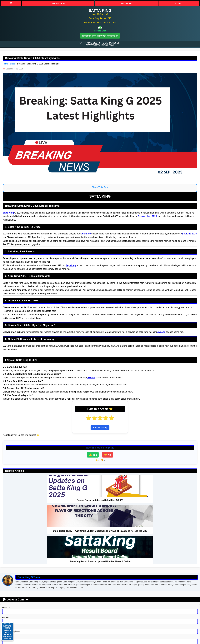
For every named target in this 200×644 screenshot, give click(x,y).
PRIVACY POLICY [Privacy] (73, 620)
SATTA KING (126, 3)
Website (6, 569)
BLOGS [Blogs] (132, 620)
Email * (6, 559)
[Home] (11, 3)
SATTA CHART (58, 3)
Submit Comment (13, 597)
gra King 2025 (189, 234)
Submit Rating (100, 428)
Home (5, 64)
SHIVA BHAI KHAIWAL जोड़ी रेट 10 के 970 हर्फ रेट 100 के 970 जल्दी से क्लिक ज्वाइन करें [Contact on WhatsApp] (7, 631)
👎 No (108, 455)
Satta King (8, 213)
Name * (6, 549)
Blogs (13, 64)
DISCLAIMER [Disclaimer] (114, 620)
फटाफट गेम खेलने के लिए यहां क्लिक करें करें (100, 36)
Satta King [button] (100, 628)
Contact (179, 3)
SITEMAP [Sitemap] (95, 620)
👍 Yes (93, 455)
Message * (7, 579)
